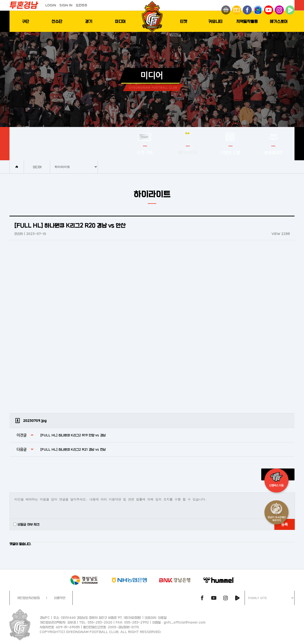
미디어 (120, 21)
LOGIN (51, 5)
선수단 (57, 21)
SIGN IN (66, 5)
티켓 (184, 21)
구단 (25, 21)
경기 (89, 21)
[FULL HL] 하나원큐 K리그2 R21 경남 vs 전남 (73, 449)
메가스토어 (279, 21)
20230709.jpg (35, 421)
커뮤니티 (215, 21)
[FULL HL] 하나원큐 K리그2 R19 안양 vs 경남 (73, 435)
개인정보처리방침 (28, 598)
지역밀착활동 (247, 21)
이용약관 (60, 598)
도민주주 (81, 5)
